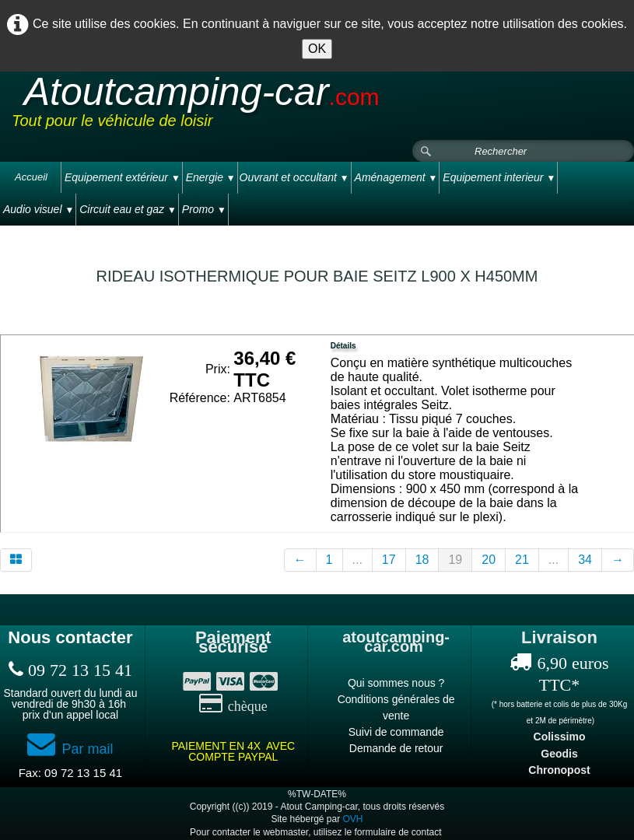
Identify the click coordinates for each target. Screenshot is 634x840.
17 (389, 560)
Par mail (70, 749)
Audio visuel (39, 209)
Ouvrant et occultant (294, 177)
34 (585, 560)
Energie (211, 177)
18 (422, 560)
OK (317, 49)
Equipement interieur (499, 177)
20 (489, 560)
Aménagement (396, 177)
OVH (353, 819)
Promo (204, 209)
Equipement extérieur (123, 177)
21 (522, 560)
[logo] (306, 107)
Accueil (31, 177)
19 (455, 560)
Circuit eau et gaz (128, 209)
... (357, 560)
